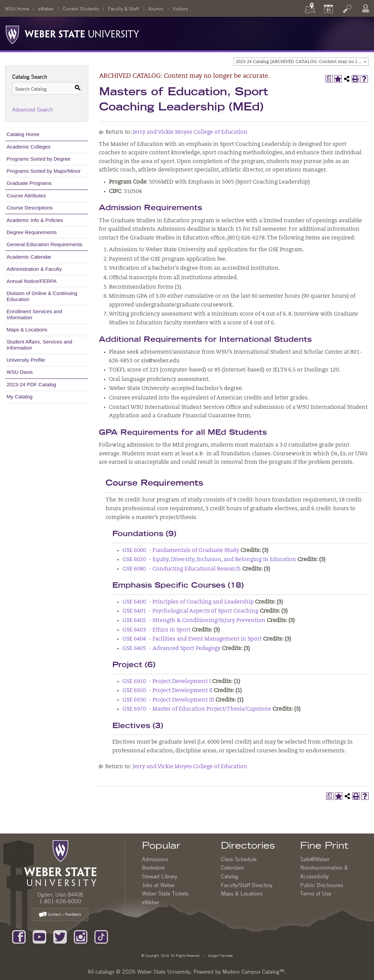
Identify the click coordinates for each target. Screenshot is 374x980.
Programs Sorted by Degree (39, 159)
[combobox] (301, 62)
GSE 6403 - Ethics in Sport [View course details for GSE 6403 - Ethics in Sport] (156, 630)
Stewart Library (160, 876)
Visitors (180, 8)
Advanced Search (33, 109)
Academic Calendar (29, 257)
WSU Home (17, 8)
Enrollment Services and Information (35, 314)
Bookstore (153, 868)
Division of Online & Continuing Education (42, 296)
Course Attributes (26, 195)
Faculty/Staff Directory (247, 885)
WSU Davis (20, 372)
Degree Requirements (32, 232)
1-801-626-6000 (60, 901)
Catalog (229, 876)
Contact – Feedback (60, 915)
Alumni (156, 8)
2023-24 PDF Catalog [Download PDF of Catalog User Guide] (32, 384)
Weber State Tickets (165, 893)
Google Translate (220, 955)
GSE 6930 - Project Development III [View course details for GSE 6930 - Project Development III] (168, 700)
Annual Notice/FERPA (32, 281)
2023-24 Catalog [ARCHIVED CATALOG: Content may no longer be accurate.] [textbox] (302, 62)
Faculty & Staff (124, 8)
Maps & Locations (27, 330)
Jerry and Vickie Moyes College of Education (190, 132)
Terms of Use (316, 893)
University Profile (26, 360)
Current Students (81, 8)
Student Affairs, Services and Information (40, 345)
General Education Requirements (45, 244)
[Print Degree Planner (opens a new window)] (329, 79)
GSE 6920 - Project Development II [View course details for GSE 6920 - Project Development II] (167, 691)
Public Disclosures (322, 885)
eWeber (46, 8)
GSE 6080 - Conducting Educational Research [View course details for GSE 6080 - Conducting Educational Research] (182, 569)
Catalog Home (23, 134)
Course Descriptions (30, 208)
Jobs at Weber (158, 885)
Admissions (155, 859)
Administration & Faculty (34, 269)
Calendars (232, 868)
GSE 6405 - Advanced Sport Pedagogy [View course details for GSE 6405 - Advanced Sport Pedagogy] (171, 649)
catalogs (105, 972)
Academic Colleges (29, 147)
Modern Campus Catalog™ (253, 972)
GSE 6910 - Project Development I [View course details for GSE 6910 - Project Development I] (167, 682)
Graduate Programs (29, 183)
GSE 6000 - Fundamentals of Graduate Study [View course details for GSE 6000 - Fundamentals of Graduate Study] (181, 551)
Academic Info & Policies (35, 220)
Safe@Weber (315, 859)
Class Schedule (239, 859)
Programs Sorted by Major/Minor (44, 171)
